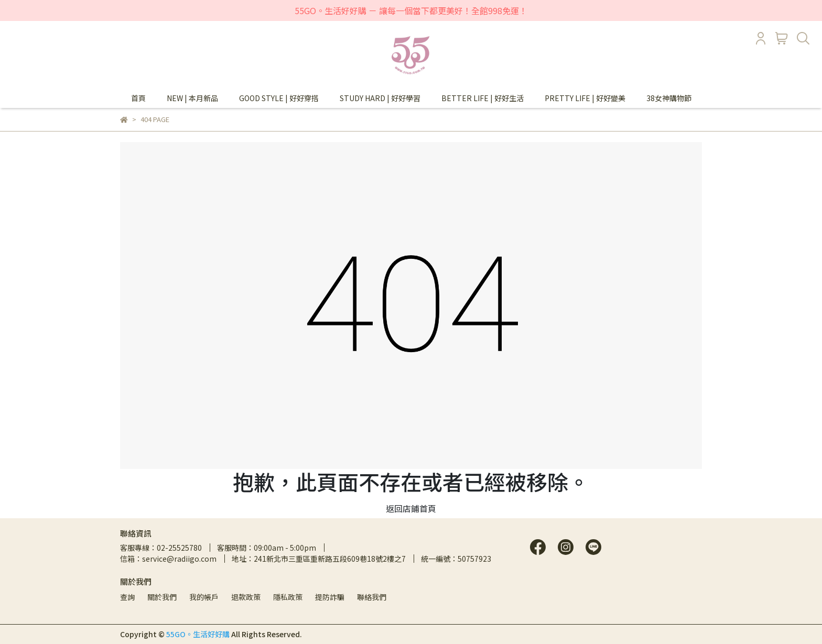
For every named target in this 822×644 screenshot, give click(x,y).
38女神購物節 (669, 98)
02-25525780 (179, 548)
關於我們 (162, 597)
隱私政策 (288, 597)
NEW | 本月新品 (192, 98)
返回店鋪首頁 (411, 508)
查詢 (127, 597)
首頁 (138, 98)
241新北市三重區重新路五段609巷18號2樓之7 (330, 559)
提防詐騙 (330, 597)
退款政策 (246, 597)
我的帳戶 (204, 597)
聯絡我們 (372, 597)
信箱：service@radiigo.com (168, 559)
